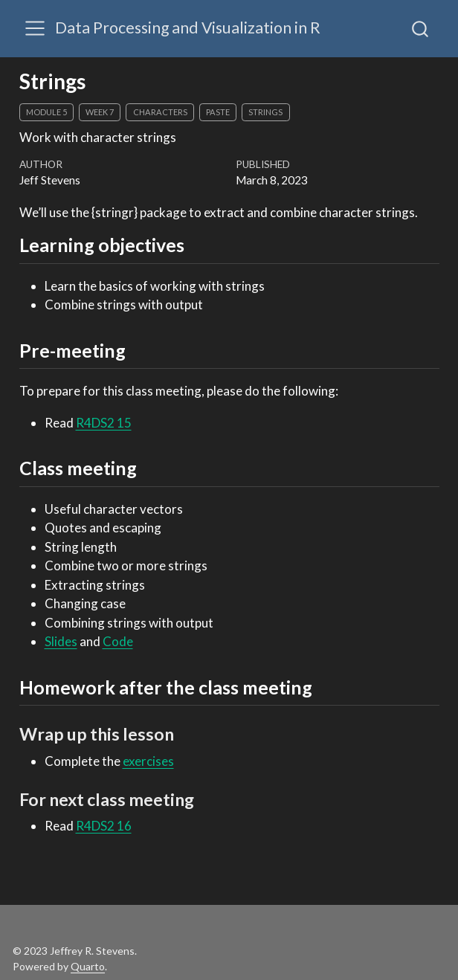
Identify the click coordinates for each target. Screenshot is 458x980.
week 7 (100, 112)
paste (218, 112)
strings (265, 112)
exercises (148, 761)
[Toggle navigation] (35, 28)
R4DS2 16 (104, 826)
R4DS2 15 (104, 423)
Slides (61, 641)
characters (160, 112)
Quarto (88, 966)
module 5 (46, 112)
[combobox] (421, 28)
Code (118, 641)
